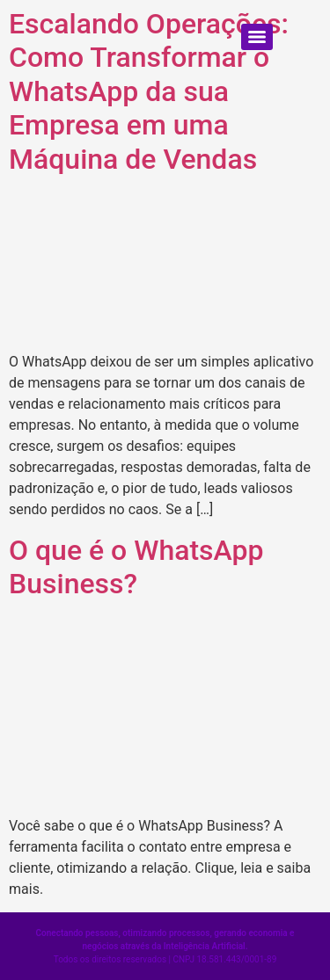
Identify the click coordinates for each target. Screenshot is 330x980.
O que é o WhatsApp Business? (136, 567)
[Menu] (257, 37)
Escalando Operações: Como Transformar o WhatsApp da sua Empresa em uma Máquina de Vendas (149, 91)
